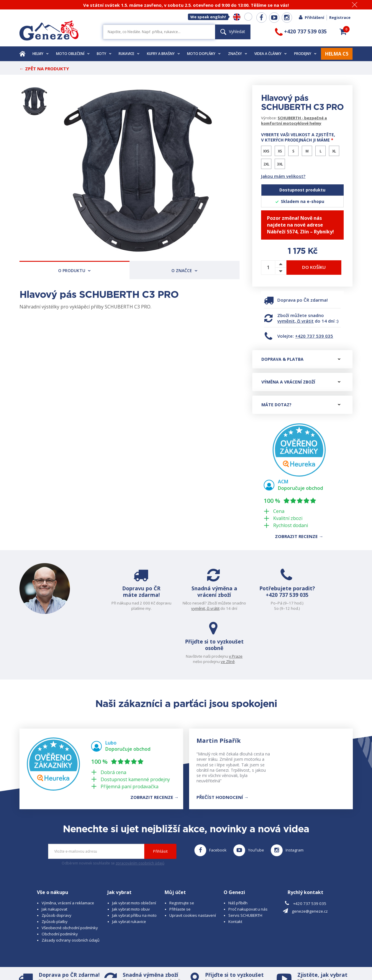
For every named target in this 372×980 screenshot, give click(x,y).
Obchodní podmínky (60, 886)
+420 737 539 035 (314, 336)
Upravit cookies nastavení (193, 868)
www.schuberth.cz (61, 964)
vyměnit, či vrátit (295, 321)
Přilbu (303, 933)
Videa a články (271, 54)
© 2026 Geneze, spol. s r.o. (44, 959)
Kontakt (235, 874)
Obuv (321, 938)
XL (334, 151)
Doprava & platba (301, 359)
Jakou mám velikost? (283, 176)
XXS (266, 151)
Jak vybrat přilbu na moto (134, 868)
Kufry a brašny (163, 54)
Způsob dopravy (56, 868)
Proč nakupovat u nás (248, 862)
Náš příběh (238, 855)
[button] (343, 32)
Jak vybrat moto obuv (131, 862)
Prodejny (305, 54)
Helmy (41, 54)
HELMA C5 (337, 54)
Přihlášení (311, 17)
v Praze (340, 603)
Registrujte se (182, 855)
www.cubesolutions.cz (201, 959)
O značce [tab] (184, 270)
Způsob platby (55, 874)
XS (280, 151)
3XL (280, 164)
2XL (266, 164)
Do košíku (314, 267)
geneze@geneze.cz (310, 864)
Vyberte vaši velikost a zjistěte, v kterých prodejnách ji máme (298, 137)
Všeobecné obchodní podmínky (70, 880)
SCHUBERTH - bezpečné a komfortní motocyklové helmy (294, 121)
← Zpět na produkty (44, 69)
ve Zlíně (331, 608)
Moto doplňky (204, 54)
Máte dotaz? (301, 405)
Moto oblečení (73, 54)
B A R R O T (146, 959)
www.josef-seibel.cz (99, 964)
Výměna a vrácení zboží (301, 382)
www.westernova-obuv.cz (144, 964)
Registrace (340, 17)
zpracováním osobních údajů (140, 816)
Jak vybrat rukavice (129, 874)
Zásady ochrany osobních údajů (71, 893)
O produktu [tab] (74, 270)
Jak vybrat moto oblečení (134, 855)
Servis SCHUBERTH (245, 868)
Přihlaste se (180, 862)
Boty (104, 54)
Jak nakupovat (54, 862)
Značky (238, 54)
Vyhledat (233, 31)
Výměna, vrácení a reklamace (68, 855)
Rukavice (129, 54)
